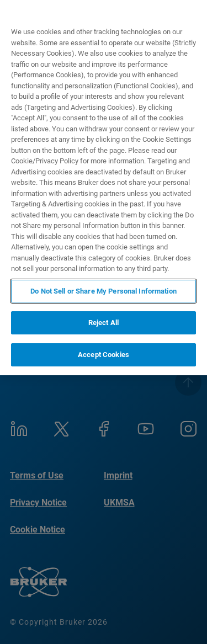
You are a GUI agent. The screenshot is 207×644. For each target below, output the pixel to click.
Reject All (104, 323)
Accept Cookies (104, 355)
